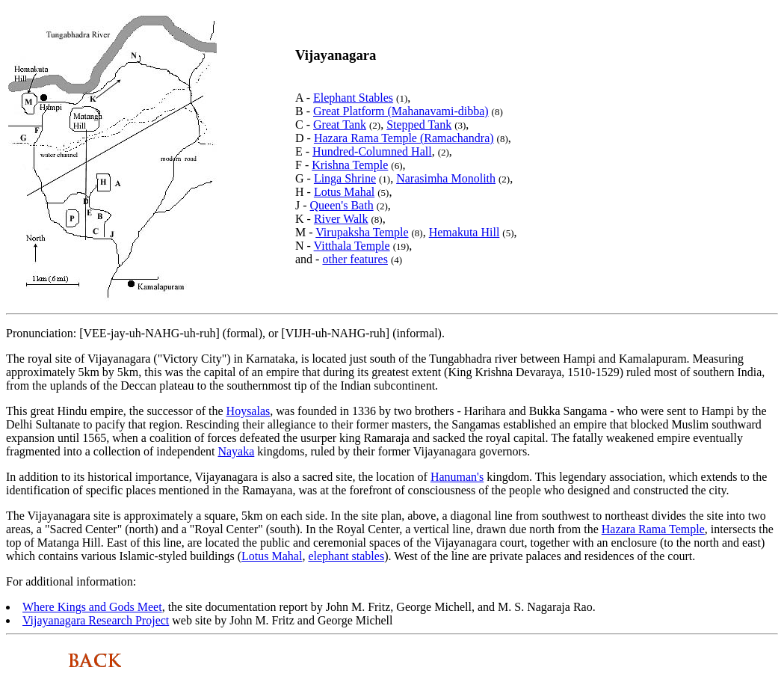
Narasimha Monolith (446, 178)
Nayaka (236, 451)
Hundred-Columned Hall (372, 151)
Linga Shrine (345, 178)
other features (355, 259)
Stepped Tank (419, 125)
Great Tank (340, 125)
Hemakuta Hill (464, 232)
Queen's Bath (342, 205)
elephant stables (346, 556)
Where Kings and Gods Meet (92, 607)
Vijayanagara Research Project (96, 620)
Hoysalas (249, 411)
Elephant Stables (353, 98)
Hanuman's (457, 477)
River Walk (341, 219)
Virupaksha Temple (362, 232)
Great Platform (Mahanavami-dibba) (401, 111)
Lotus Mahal (344, 192)
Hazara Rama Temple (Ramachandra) (404, 138)
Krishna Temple (350, 165)
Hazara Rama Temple (653, 529)
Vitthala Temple (352, 246)
